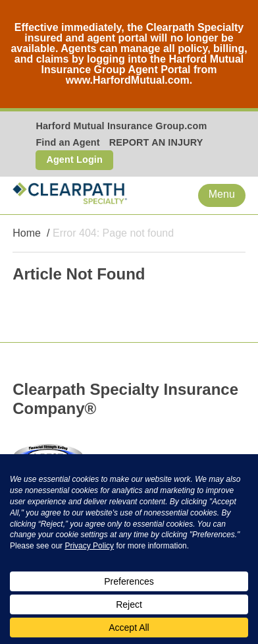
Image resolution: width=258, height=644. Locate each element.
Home (27, 233)
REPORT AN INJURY (156, 142)
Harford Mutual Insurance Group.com (121, 126)
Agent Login (74, 160)
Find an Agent (67, 142)
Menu (222, 194)
